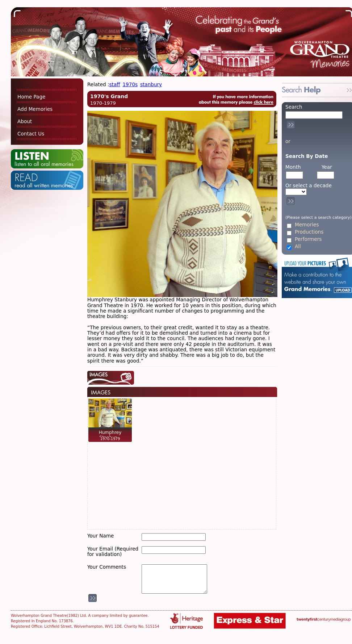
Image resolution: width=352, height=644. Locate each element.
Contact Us (31, 134)
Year (327, 167)
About (25, 121)
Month (293, 167)
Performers (308, 239)
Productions (309, 232)
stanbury (151, 84)
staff (115, 84)
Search (294, 107)
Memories (307, 225)
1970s (130, 84)
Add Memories (35, 109)
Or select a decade (309, 186)
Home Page (31, 97)
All (298, 246)
